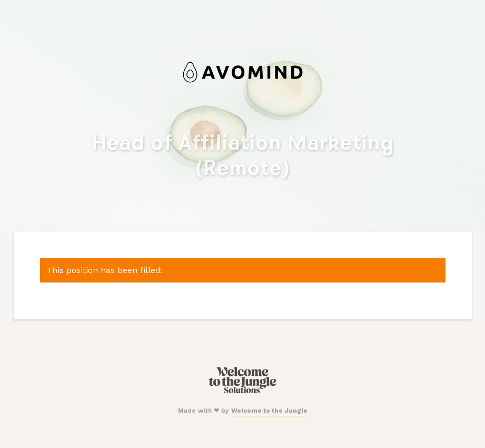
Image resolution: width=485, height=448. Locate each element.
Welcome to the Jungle (269, 411)
